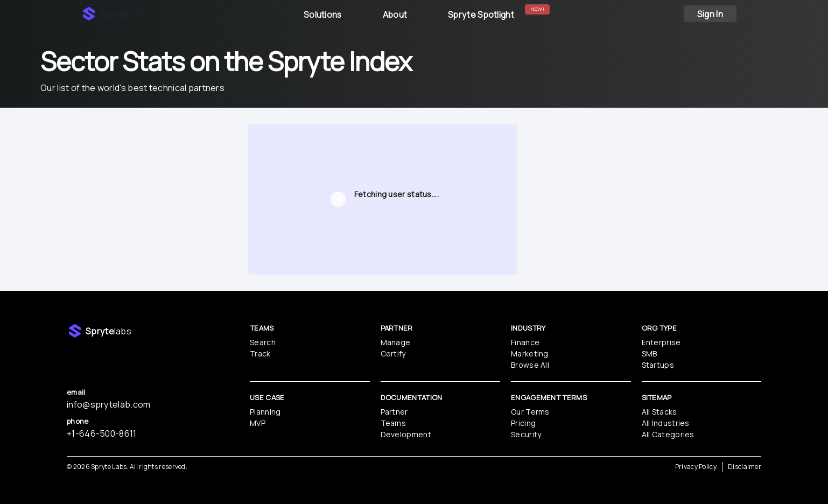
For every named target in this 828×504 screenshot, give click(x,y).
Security (526, 434)
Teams (394, 423)
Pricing (523, 423)
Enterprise (661, 342)
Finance (525, 342)
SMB (650, 353)
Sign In (710, 14)
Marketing (530, 353)
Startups (658, 365)
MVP (258, 423)
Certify (393, 353)
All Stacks (659, 412)
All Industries (666, 423)
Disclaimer (745, 467)
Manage (396, 342)
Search (263, 342)
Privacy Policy (696, 467)
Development (406, 434)
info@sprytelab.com (108, 404)
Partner (394, 412)
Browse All (530, 365)
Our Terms (530, 412)
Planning (265, 412)
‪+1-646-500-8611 (102, 433)
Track (260, 353)
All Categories (668, 434)
